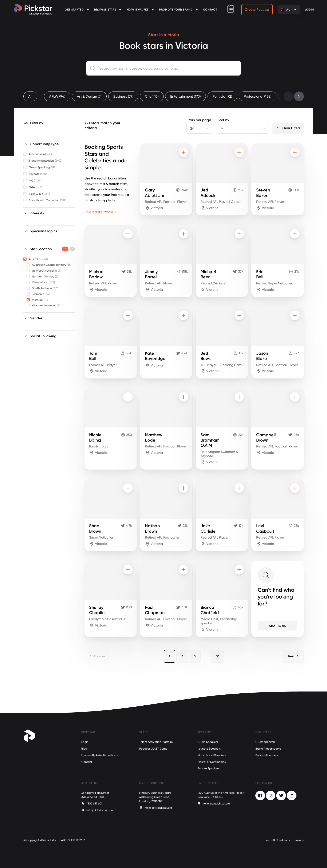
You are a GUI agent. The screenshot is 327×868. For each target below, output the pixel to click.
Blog (84, 749)
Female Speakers (208, 768)
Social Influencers (267, 755)
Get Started (74, 9)
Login (85, 742)
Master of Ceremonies (212, 762)
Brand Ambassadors (268, 749)
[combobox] (164, 68)
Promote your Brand (176, 9)
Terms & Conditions (277, 840)
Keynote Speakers (209, 749)
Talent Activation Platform (156, 742)
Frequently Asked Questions (99, 755)
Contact (210, 9)
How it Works (138, 9)
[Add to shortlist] (184, 152)
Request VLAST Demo (153, 749)
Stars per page (199, 120)
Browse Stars (105, 9)
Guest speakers (265, 742)
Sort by (223, 120)
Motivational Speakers (212, 755)
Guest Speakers (208, 742)
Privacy (299, 840)
